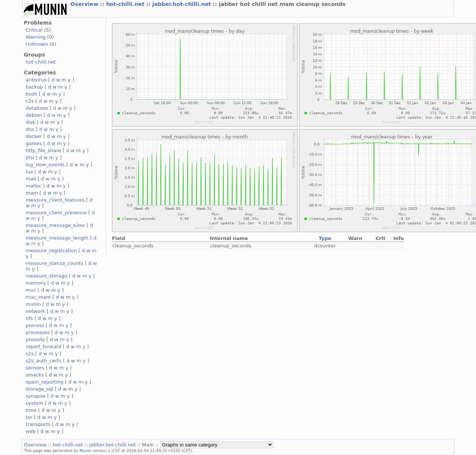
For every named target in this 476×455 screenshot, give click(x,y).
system (34, 403)
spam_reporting (45, 382)
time (31, 410)
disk (30, 122)
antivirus (36, 80)
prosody (35, 339)
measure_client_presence (56, 213)
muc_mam (38, 297)
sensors (35, 368)
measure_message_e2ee (55, 225)
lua (29, 172)
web (31, 431)
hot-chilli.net (126, 4)
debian (34, 115)
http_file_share (43, 150)
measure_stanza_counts (54, 263)
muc (31, 290)
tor (29, 417)
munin (33, 304)
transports (38, 424)
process (35, 325)
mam (32, 193)
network (36, 311)
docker (34, 136)
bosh (31, 94)
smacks (35, 375)
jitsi (30, 158)
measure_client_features (55, 200)
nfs (29, 318)
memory (36, 283)
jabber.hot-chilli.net (183, 4)
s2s (30, 354)
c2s (30, 101)
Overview (85, 4)
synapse (36, 396)
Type (325, 238)
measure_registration (51, 251)
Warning (36, 37)
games (34, 143)
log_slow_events (45, 165)
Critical (34, 30)
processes (38, 332)
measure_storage (46, 276)
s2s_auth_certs (44, 361)
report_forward (44, 347)
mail (31, 179)
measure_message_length (57, 238)
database (37, 108)
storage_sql (39, 389)
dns (30, 129)
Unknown (37, 44)
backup (34, 87)
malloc (34, 186)
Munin (86, 451)
